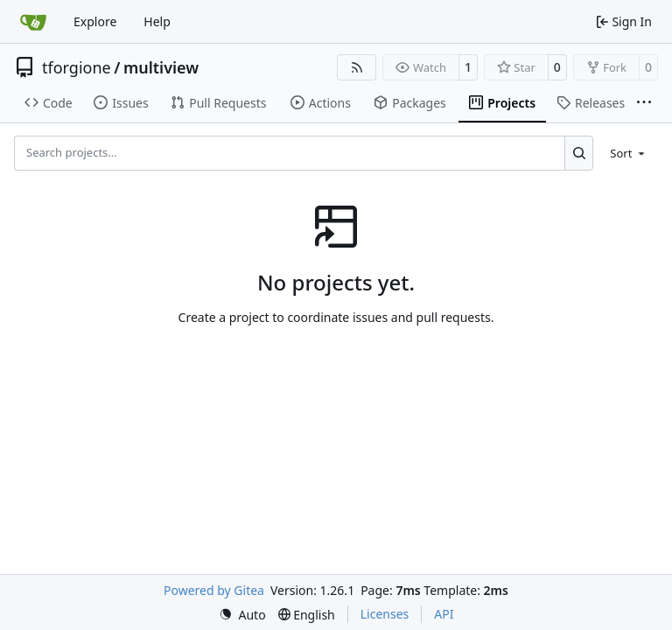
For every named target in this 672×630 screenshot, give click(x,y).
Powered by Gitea (214, 590)
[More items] (644, 103)
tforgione (77, 67)
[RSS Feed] (357, 67)
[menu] (629, 153)
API (444, 614)
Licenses (385, 614)
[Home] (33, 22)
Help (157, 21)
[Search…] (579, 153)
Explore (95, 21)
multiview (161, 67)
